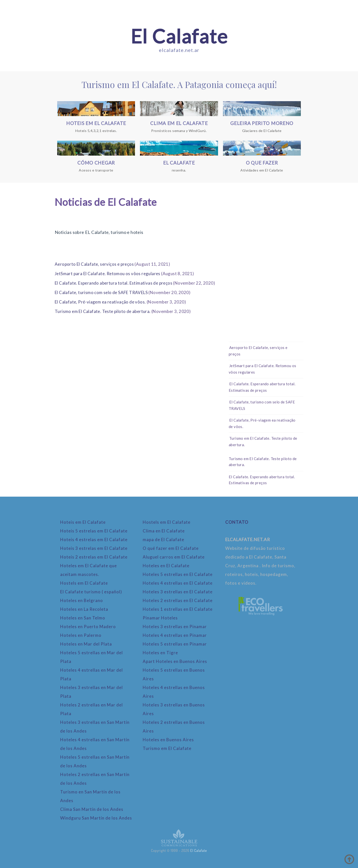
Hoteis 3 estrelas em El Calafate (94, 548)
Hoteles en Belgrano (82, 600)
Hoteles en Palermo (81, 635)
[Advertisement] (266, 262)
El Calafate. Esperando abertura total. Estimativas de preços (113, 283)
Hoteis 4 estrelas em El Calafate (94, 540)
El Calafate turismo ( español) (91, 592)
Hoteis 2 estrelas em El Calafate (94, 557)
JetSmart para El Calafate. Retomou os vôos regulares (108, 274)
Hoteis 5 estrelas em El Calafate (94, 531)
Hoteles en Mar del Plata (86, 644)
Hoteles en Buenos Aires (168, 740)
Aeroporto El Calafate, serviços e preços (94, 264)
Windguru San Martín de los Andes (96, 818)
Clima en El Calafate (164, 531)
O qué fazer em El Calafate (171, 548)
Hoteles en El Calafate (166, 566)
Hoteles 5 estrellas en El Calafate (178, 574)
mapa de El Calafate (163, 540)
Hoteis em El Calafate (83, 522)
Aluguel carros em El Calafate (174, 557)
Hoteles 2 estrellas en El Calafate (178, 600)
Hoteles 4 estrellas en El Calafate (178, 583)
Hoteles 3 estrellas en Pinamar (175, 627)
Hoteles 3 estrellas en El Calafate (178, 592)
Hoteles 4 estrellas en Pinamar (175, 635)
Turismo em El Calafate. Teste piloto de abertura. (103, 311)
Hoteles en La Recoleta (84, 609)
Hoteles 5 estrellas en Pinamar (175, 644)
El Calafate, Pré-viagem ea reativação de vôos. (100, 302)
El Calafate (179, 36)
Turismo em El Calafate (167, 748)
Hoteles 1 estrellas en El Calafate (178, 609)
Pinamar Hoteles (160, 618)
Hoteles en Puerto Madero (88, 627)
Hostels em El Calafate (84, 583)
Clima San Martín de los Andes (92, 809)
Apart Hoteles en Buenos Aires (175, 661)
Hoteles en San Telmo (83, 618)
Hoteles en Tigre (160, 653)
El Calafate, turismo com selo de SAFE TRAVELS (101, 292)
